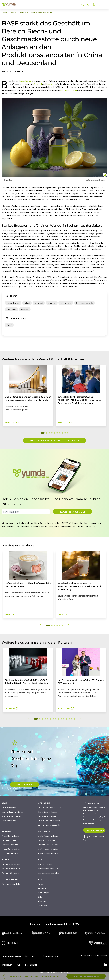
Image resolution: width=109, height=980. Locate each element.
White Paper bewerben (48, 849)
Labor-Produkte (9, 840)
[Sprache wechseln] (94, 5)
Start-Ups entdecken (47, 812)
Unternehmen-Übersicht (49, 825)
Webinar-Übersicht (10, 873)
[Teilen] (88, 5)
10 (68, 433)
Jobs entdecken (45, 864)
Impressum (7, 965)
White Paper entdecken (48, 836)
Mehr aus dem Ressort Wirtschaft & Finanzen (54, 441)
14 (72, 719)
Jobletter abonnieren (48, 869)
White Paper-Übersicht (48, 853)
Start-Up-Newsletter (11, 816)
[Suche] (83, 5)
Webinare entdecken (11, 864)
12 (66, 719)
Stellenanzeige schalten (49, 873)
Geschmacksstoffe (69, 90)
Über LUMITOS (32, 956)
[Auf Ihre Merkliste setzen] (99, 5)
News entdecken (9, 808)
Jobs (40, 897)
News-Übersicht (9, 821)
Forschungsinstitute (11, 884)
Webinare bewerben (11, 869)
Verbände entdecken (47, 816)
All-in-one (43, 906)
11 (64, 719)
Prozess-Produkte (10, 845)
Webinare (42, 901)
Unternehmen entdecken (49, 808)
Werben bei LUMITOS (11, 956)
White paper (43, 893)
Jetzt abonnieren (94, 830)
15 (74, 719)
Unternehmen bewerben (49, 821)
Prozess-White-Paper (48, 845)
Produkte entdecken (11, 836)
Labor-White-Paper (47, 840)
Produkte (42, 888)
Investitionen (25, 81)
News (40, 884)
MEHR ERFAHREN (25, 785)
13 (69, 719)
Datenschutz (31, 965)
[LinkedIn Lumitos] (106, 965)
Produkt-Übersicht (10, 853)
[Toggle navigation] (106, 5)
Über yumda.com (50, 956)
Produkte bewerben (11, 849)
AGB (19, 965)
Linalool (50, 84)
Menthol (38, 84)
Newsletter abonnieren (73, 512)
